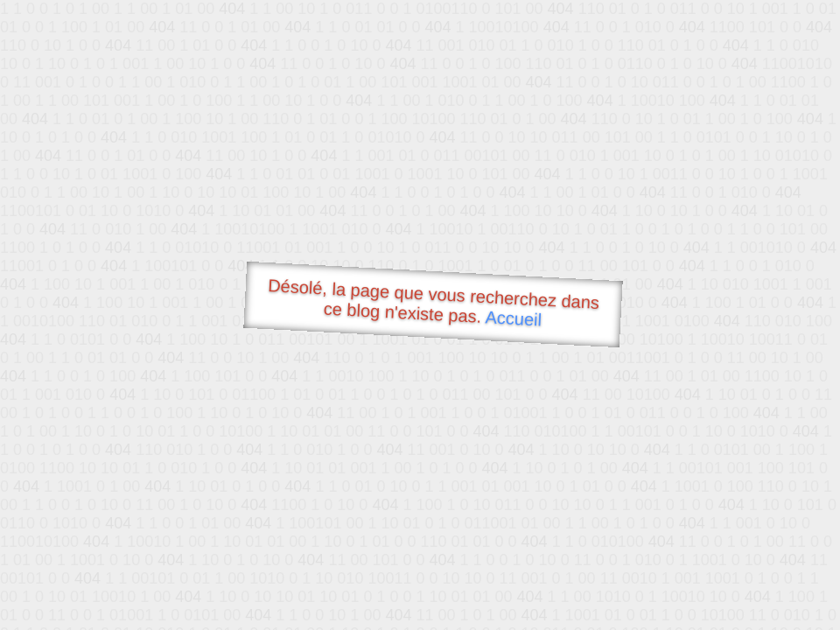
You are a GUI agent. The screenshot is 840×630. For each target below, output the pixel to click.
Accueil (514, 318)
